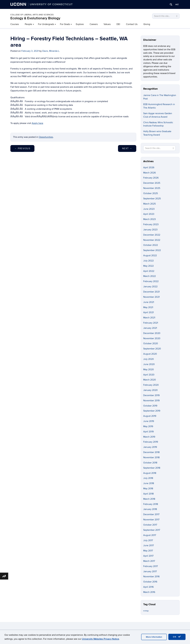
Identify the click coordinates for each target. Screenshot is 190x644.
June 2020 (149, 364)
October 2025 (151, 193)
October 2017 (150, 525)
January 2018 (150, 509)
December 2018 (151, 452)
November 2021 (151, 297)
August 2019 (150, 416)
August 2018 (150, 473)
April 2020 (149, 375)
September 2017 (152, 530)
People (28, 24)
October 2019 (150, 406)
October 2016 (150, 582)
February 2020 (151, 385)
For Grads (65, 24)
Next (127, 148)
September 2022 (152, 250)
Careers (94, 24)
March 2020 (150, 380)
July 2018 (148, 478)
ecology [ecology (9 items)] (146, 611)
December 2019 (151, 395)
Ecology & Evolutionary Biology (35, 18)
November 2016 (151, 577)
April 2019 (148, 432)
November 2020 (152, 338)
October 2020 (151, 343)
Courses (15, 24)
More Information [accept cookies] (154, 637)
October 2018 (150, 463)
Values (107, 24)
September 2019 (152, 411)
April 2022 (149, 271)
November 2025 (152, 188)
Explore (80, 24)
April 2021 (148, 312)
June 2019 (149, 421)
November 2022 (152, 240)
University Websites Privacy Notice (100, 639)
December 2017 (151, 514)
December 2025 (152, 183)
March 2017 (149, 561)
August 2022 (150, 255)
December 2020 (152, 333)
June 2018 (149, 483)
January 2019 (150, 447)
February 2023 (151, 224)
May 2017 (148, 551)
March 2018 (149, 499)
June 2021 (149, 302)
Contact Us (132, 24)
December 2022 (152, 235)
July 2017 (148, 540)
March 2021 (149, 318)
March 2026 (149, 173)
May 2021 (148, 307)
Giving (147, 24)
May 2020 (149, 369)
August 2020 (150, 354)
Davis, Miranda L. (51, 51)
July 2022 (148, 261)
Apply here (37, 123)
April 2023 (149, 214)
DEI (118, 24)
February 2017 (151, 566)
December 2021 (151, 292)
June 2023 (149, 209)
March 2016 (149, 592)
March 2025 (149, 204)
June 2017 (149, 545)
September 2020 (152, 349)
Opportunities (46, 137)
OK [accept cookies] (177, 637)
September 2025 (152, 199)
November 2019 (151, 401)
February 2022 (151, 281)
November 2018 (151, 457)
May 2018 (148, 489)
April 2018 (148, 494)
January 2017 (150, 571)
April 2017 (148, 556)
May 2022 (148, 266)
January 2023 (150, 230)
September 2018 (152, 468)
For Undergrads (46, 24)
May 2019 (148, 426)
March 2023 (149, 219)
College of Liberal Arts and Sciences (32, 15)
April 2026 (149, 168)
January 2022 (150, 287)
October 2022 (151, 245)
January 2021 (150, 328)
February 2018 (151, 504)
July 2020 (149, 359)
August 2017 (150, 535)
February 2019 (151, 442)
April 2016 (148, 587)
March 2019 (149, 437)
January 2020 (150, 390)
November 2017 (151, 520)
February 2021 (151, 323)
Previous (22, 148)
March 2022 (149, 276)
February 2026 (151, 178)
